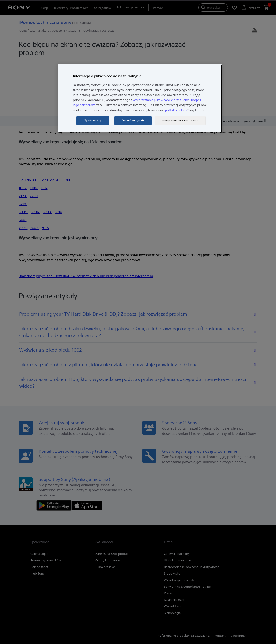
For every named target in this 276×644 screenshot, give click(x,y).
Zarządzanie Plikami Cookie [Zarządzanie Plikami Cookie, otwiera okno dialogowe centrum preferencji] (180, 121)
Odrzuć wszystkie (133, 121)
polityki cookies (176, 110)
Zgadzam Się (93, 121)
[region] (140, 98)
